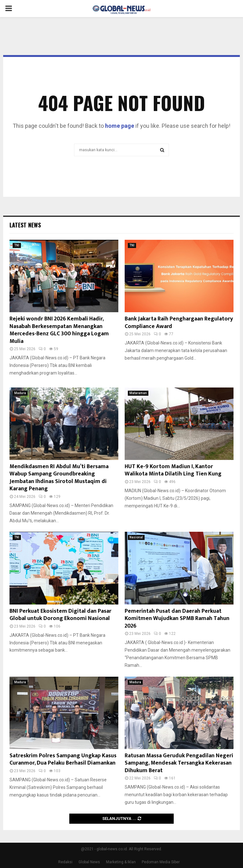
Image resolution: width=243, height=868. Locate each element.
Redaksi (65, 862)
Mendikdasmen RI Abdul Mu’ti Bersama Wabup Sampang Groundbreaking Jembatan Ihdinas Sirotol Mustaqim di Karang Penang (59, 478)
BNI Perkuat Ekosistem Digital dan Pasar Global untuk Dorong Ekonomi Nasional (60, 615)
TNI (17, 245)
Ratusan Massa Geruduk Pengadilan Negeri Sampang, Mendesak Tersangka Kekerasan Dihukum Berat (179, 763)
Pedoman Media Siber (161, 862)
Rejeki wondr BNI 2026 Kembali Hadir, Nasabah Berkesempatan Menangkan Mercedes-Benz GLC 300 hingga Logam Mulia (59, 330)
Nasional (136, 537)
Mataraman (138, 393)
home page (120, 126)
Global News (89, 862)
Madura (20, 393)
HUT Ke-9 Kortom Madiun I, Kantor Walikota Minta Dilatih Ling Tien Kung (173, 470)
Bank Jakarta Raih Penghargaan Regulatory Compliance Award (179, 322)
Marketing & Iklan (121, 862)
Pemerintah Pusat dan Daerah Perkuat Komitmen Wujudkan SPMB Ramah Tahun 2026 (177, 619)
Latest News (25, 225)
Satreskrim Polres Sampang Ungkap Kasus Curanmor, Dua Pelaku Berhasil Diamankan (63, 759)
